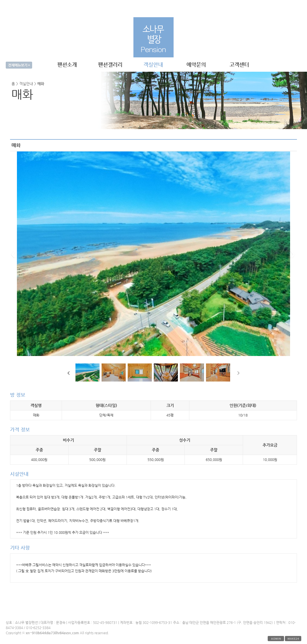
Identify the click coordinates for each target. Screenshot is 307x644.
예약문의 (196, 64)
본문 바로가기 (0, 0)
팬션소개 (67, 64)
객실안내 (153, 64)
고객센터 (239, 64)
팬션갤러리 (110, 64)
